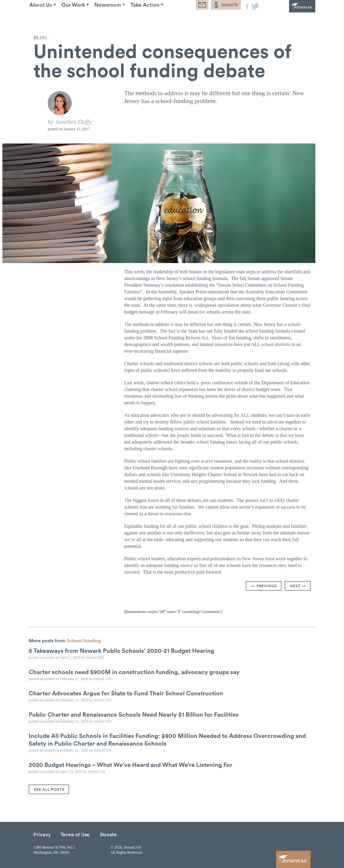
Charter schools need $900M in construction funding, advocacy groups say (136, 672)
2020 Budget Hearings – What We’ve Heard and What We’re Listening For (133, 764)
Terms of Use (75, 834)
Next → (298, 586)
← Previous (264, 586)
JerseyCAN (289, 13)
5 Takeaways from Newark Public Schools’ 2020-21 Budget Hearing (124, 650)
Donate (108, 834)
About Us (45, 19)
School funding (84, 640)
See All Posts (49, 789)
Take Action (161, 19)
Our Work (82, 19)
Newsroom (120, 19)
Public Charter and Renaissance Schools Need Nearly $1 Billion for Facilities (136, 714)
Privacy (42, 834)
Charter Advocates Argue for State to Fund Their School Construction (128, 693)
